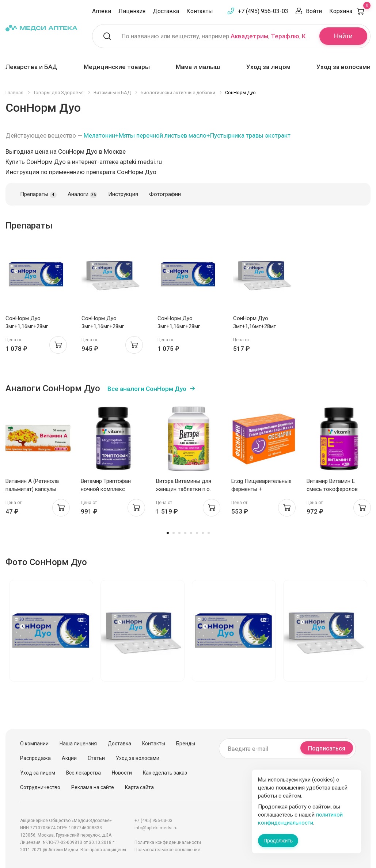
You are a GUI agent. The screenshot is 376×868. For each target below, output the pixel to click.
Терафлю (285, 36)
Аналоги (82, 195)
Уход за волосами (343, 67)
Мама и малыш (198, 67)
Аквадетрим (249, 36)
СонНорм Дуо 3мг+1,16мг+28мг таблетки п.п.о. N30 (29, 326)
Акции (69, 758)
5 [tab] (191, 533)
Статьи (96, 758)
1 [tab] (168, 533)
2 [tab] (174, 533)
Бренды (186, 744)
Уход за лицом (268, 67)
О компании (34, 744)
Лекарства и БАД (31, 67)
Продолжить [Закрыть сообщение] (278, 841)
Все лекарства (83, 773)
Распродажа (35, 758)
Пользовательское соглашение (167, 850)
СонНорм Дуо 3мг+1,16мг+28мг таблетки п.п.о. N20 (105, 326)
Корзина (350, 11)
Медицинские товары (117, 67)
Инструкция (123, 194)
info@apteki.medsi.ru (156, 828)
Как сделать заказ (165, 773)
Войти (314, 11)
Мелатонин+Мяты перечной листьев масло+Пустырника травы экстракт (187, 135)
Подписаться (327, 748)
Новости (122, 773)
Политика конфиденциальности (168, 842)
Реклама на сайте (93, 787)
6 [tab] (197, 533)
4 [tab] (185, 533)
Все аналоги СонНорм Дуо (147, 389)
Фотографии (165, 194)
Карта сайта (139, 787)
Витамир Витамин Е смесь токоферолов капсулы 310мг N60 (332, 489)
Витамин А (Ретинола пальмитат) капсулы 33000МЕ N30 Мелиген (33, 489)
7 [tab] (203, 533)
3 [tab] (179, 533)
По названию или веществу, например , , (216, 36)
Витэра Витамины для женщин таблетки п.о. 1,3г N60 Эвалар (184, 489)
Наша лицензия (78, 744)
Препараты (38, 195)
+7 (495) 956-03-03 (263, 11)
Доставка (166, 11)
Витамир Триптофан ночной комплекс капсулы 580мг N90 (106, 489)
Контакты (200, 11)
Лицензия (132, 11)
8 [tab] (209, 533)
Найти (343, 36)
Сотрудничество (40, 787)
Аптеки (102, 11)
